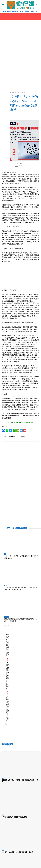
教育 (3, 850)
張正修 (22, 164)
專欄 (3, 815)
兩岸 (6, 586)
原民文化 (7, 617)
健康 (3, 778)
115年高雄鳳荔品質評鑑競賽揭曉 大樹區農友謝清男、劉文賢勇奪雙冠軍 (7, 675)
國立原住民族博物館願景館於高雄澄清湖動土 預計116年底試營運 (8, 709)
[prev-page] (6, 626)
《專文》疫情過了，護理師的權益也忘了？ (15, 817)
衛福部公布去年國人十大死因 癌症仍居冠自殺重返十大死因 (20, 781)
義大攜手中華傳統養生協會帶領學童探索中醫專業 (17, 852)
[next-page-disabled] (8, 626)
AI (5, 554)
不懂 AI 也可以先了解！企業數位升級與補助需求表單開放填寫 (7, 645)
